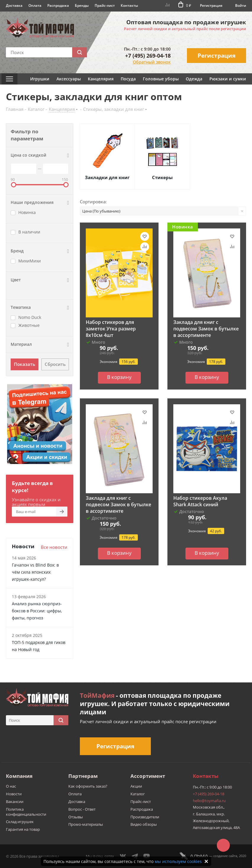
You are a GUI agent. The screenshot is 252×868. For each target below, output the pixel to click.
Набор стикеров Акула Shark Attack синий (200, 501)
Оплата (35, 5)
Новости (14, 794)
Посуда (128, 79)
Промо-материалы (86, 824)
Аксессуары (69, 79)
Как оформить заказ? (88, 786)
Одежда (194, 79)
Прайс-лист (105, 5)
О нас (11, 786)
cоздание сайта (225, 856)
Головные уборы (161, 79)
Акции (136, 786)
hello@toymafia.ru (209, 801)
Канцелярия (101, 79)
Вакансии (15, 802)
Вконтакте (123, 856)
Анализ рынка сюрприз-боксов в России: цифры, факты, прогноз (37, 611)
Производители (145, 817)
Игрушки (40, 79)
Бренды (82, 5)
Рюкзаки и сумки (228, 79)
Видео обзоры (144, 824)
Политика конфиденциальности (26, 812)
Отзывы (76, 817)
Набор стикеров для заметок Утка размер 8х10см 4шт (111, 329)
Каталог (138, 794)
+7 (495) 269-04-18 (148, 56)
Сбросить (55, 364)
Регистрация (211, 5)
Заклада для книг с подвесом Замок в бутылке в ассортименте (206, 329)
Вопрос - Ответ (82, 809)
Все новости (54, 547)
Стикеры (162, 177)
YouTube (147, 856)
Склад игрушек (20, 822)
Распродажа (58, 5)
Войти (241, 5)
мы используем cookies (178, 861)
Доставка (14, 5)
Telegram (135, 856)
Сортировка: (93, 202)
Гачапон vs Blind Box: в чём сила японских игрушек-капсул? (35, 572)
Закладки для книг (107, 177)
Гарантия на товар (23, 829)
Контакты (129, 5)
